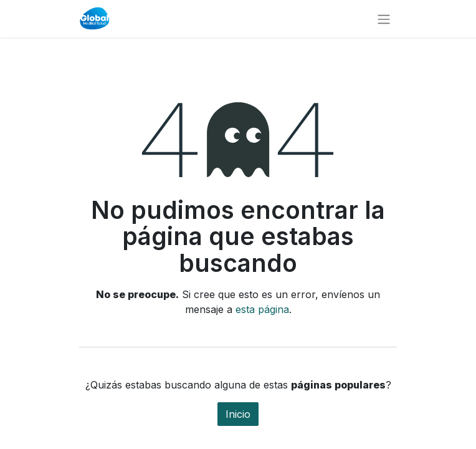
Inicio (238, 414)
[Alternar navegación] (384, 19)
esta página (262, 309)
